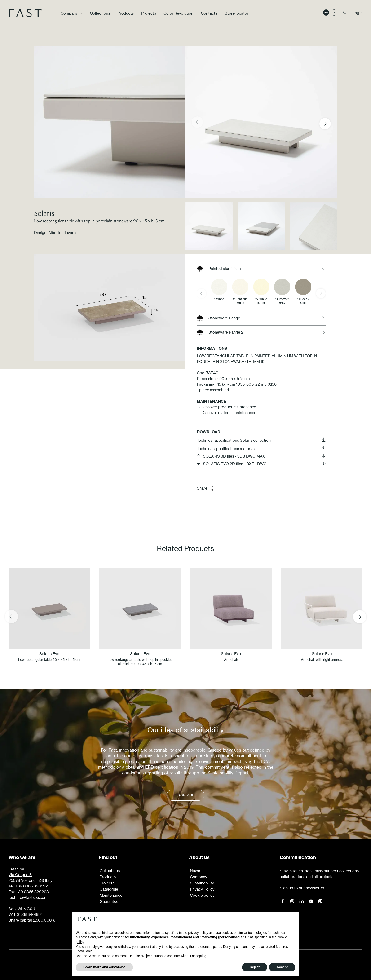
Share (205, 488)
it (334, 13)
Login (357, 13)
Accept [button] (282, 967)
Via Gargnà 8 (20, 875)
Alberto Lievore (62, 232)
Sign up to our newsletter (302, 888)
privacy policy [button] (198, 933)
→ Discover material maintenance (227, 413)
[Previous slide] (202, 293)
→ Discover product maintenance (226, 407)
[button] (329, 124)
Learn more (185, 795)
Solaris (44, 213)
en (326, 13)
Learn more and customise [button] (104, 967)
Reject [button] (255, 967)
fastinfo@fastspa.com (28, 897)
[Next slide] (321, 293)
